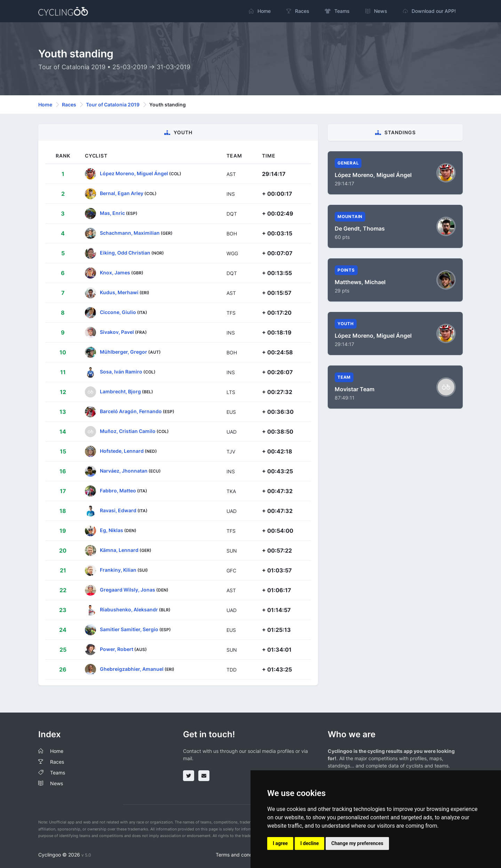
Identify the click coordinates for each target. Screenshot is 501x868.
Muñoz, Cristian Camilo (128, 431)
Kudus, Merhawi (119, 292)
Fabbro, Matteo (118, 491)
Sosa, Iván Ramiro (121, 372)
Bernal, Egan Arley (122, 193)
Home (45, 105)
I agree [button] (280, 843)
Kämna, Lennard (119, 550)
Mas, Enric (112, 213)
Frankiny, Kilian (118, 570)
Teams (58, 773)
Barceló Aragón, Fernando (131, 411)
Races (69, 105)
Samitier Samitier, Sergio (129, 629)
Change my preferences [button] (357, 843)
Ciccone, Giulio (118, 312)
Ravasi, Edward (118, 510)
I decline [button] (309, 843)
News (57, 783)
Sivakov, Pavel (117, 332)
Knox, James (115, 272)
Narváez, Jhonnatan (124, 471)
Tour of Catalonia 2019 (113, 105)
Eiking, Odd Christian (125, 253)
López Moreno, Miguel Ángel (134, 173)
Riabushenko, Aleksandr (129, 609)
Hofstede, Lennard (122, 451)
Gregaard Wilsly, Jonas (128, 590)
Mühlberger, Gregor (124, 352)
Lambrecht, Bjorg (120, 391)
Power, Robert (117, 649)
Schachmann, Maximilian (130, 233)
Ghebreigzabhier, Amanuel (132, 669)
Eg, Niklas (112, 530)
